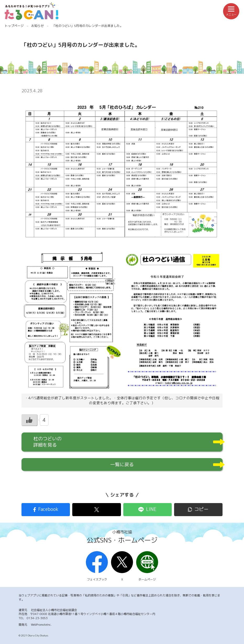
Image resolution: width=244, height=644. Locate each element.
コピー (201, 509)
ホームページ (147, 566)
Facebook (48, 509)
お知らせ (37, 26)
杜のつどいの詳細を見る (47, 442)
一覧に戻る (122, 465)
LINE (151, 509)
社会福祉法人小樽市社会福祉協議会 (54, 610)
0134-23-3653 (37, 618)
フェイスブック (97, 566)
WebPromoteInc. (41, 625)
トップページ (14, 26)
